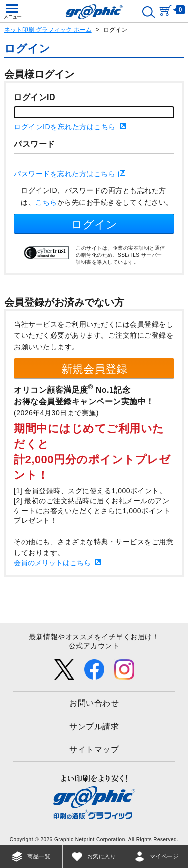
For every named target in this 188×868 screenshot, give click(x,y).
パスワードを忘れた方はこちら (64, 174)
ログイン (94, 224)
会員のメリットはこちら (52, 563)
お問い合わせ (94, 703)
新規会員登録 (94, 369)
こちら (46, 202)
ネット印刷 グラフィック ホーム (48, 30)
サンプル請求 (94, 727)
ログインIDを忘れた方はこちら (65, 127)
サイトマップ (94, 750)
